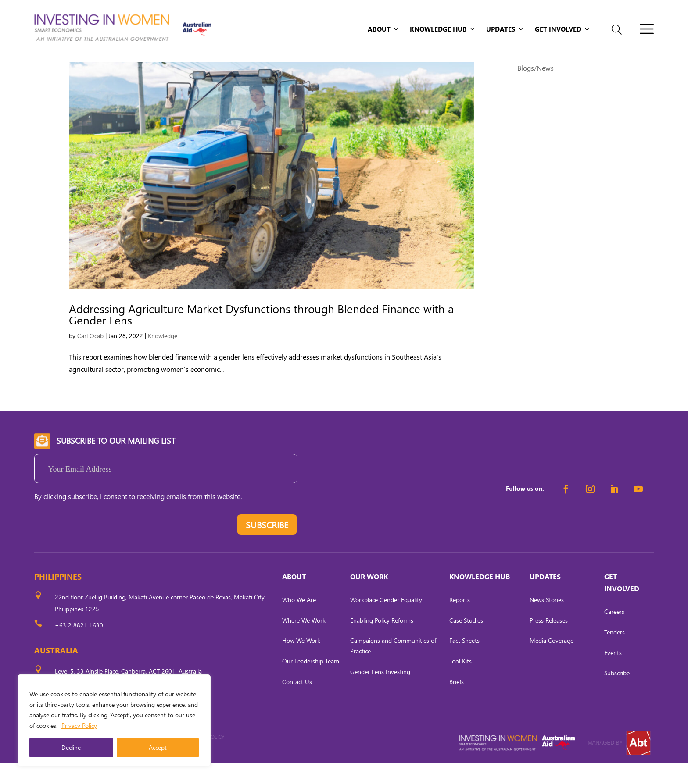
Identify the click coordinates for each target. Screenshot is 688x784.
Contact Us (297, 703)
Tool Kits (460, 682)
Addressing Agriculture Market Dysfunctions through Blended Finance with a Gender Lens (261, 335)
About (379, 30)
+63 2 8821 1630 (79, 647)
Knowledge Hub (438, 30)
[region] (114, 720)
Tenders (615, 654)
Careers (614, 633)
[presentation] (101, 548)
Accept (158, 747)
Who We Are (299, 621)
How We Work (301, 662)
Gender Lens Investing (380, 693)
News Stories (547, 621)
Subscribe (617, 694)
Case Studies (466, 641)
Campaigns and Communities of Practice (393, 667)
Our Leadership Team (311, 682)
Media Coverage (552, 662)
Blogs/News (536, 89)
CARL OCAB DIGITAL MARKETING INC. (115, 770)
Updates (501, 30)
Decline (71, 747)
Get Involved (558, 30)
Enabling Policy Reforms (382, 641)
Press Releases (549, 641)
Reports (460, 621)
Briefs (457, 703)
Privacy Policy (79, 725)
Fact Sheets (464, 662)
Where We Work (304, 641)
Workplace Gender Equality (386, 621)
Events (613, 674)
